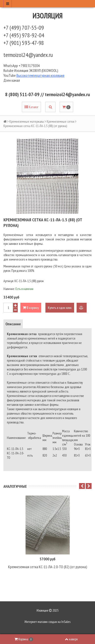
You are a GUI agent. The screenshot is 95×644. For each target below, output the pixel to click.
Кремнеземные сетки (61, 121)
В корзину (31, 308)
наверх (71, 639)
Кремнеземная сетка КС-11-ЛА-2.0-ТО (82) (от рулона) (48, 567)
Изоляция (48, 16)
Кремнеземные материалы (27, 121)
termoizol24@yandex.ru (28, 55)
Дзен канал (12, 80)
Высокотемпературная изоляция (40, 75)
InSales (66, 622)
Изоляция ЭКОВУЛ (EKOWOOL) (36, 70)
